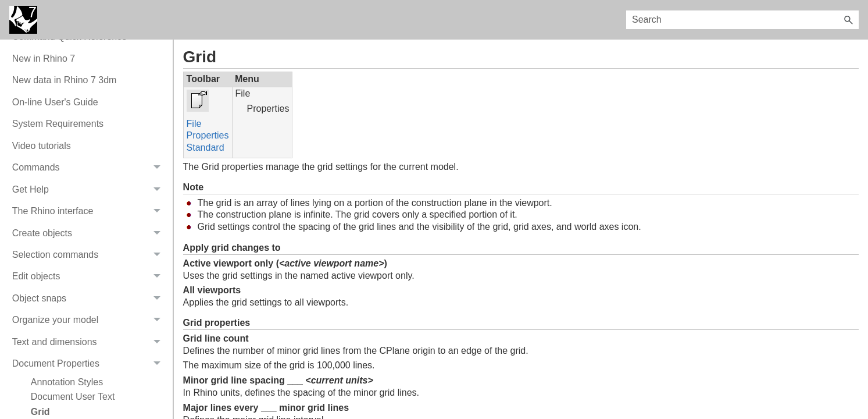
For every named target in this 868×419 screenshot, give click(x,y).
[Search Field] (742, 20)
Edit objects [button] (90, 277)
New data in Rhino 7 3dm (65, 80)
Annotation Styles (67, 382)
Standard (206, 148)
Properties (208, 135)
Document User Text (73, 397)
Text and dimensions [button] (90, 342)
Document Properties (90, 363)
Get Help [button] (90, 189)
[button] (848, 20)
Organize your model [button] (90, 320)
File (194, 124)
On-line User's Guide (55, 102)
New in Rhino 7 (44, 58)
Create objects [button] (90, 233)
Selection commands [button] (90, 255)
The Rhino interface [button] (90, 211)
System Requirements (58, 124)
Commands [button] (90, 168)
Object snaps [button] (90, 298)
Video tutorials (42, 146)
